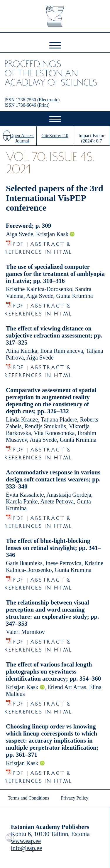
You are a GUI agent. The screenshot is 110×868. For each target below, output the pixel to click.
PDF (19, 242)
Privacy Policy (75, 798)
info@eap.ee (26, 848)
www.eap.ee (26, 841)
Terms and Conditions (28, 798)
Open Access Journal (22, 138)
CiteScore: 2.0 (55, 136)
